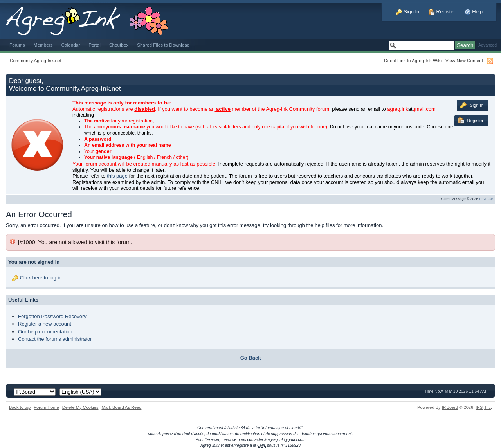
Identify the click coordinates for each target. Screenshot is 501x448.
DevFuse (486, 199)
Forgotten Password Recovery (52, 316)
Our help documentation (45, 332)
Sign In (407, 12)
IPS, (483, 407)
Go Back (251, 358)
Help (474, 12)
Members (43, 45)
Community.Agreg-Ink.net (36, 60)
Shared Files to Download (163, 45)
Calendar (71, 45)
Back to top (20, 407)
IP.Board (450, 407)
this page (117, 176)
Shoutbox (119, 45)
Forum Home (46, 407)
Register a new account (45, 324)
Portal (95, 45)
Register (442, 12)
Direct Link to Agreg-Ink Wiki (413, 60)
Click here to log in (41, 278)
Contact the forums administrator (55, 339)
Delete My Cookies (80, 407)
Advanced (487, 45)
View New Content (464, 60)
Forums (17, 45)
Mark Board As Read (121, 407)
